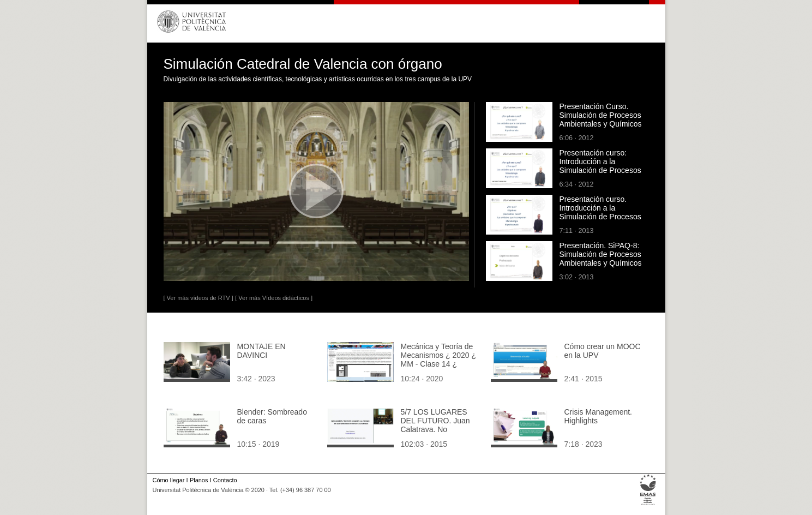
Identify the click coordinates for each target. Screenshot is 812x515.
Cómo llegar (169, 480)
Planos (199, 480)
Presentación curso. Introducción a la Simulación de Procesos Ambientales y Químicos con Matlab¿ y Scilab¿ (601, 217)
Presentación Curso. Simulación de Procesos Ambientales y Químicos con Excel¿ (601, 119)
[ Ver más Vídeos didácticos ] (274, 298)
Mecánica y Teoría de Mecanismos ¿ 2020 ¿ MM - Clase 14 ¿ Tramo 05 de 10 (439, 360)
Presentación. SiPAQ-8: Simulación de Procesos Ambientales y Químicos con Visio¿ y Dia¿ (601, 259)
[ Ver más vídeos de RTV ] (199, 298)
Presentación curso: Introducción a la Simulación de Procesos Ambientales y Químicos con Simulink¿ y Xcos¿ (601, 170)
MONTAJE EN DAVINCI (261, 351)
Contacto (225, 480)
